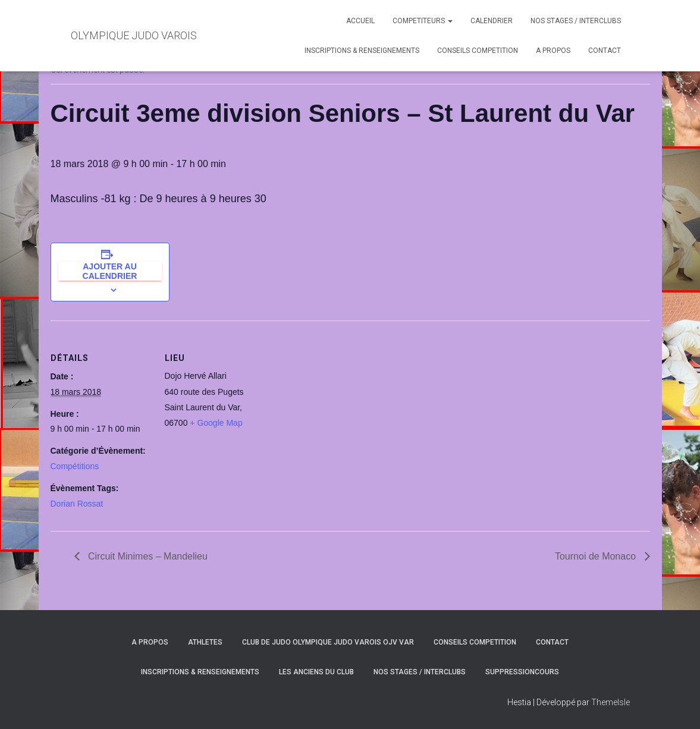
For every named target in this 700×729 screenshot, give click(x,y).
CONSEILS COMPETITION (478, 51)
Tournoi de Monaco (597, 556)
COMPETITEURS (423, 21)
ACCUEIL (360, 21)
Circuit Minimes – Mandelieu (147, 556)
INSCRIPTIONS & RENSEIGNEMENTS (362, 51)
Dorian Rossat (77, 504)
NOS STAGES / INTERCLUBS (576, 21)
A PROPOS (553, 51)
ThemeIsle (610, 702)
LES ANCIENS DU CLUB (316, 672)
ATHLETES (205, 642)
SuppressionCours (522, 672)
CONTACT (605, 51)
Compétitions (75, 466)
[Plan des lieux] (342, 403)
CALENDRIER (492, 21)
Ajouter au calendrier (110, 271)
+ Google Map (216, 423)
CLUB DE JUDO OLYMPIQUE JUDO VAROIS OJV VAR (328, 642)
